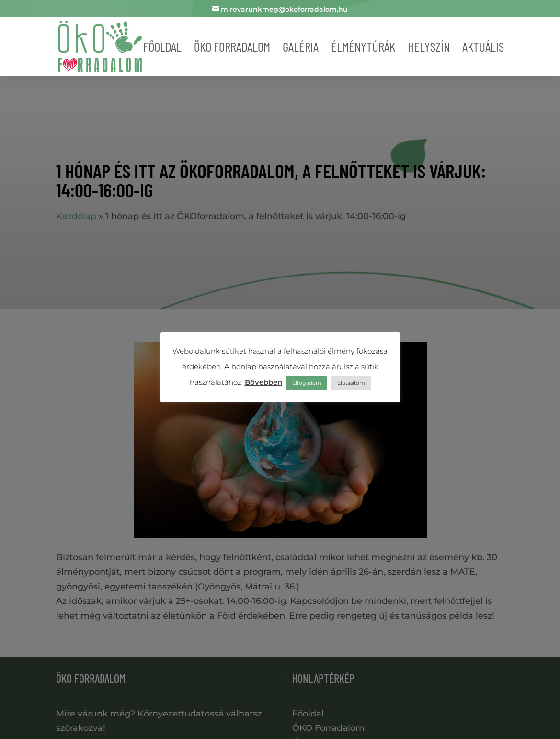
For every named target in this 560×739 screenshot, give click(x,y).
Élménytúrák (363, 46)
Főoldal (162, 46)
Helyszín (429, 46)
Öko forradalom (232, 46)
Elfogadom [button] (307, 383)
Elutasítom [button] (351, 383)
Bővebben (263, 382)
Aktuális (483, 46)
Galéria (301, 46)
